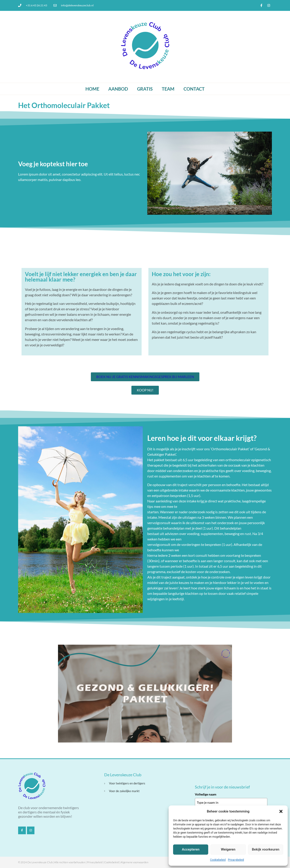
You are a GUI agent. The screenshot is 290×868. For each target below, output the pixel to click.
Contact (194, 89)
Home (92, 89)
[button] (281, 811)
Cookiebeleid (218, 860)
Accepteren (191, 850)
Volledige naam (206, 794)
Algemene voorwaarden (134, 862)
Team (168, 89)
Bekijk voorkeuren (266, 850)
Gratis (145, 89)
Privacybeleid (236, 860)
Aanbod (118, 89)
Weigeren (228, 850)
